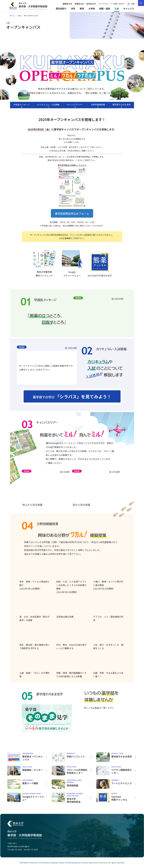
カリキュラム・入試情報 (48, 105)
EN (133, 4)
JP (129, 4)
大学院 (92, 8)
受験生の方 (67, 4)
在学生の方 (91, 4)
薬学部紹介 (61, 8)
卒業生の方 (79, 4)
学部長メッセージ (22, 105)
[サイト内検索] (141, 3)
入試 (117, 8)
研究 (73, 8)
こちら (96, 708)
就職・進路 (105, 8)
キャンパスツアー (75, 105)
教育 (82, 8)
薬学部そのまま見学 (122, 105)
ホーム (12, 16)
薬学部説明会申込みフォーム (72, 213)
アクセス (104, 4)
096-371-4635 (17, 850)
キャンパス (129, 8)
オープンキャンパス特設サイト (72, 139)
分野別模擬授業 (98, 105)
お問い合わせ (118, 4)
